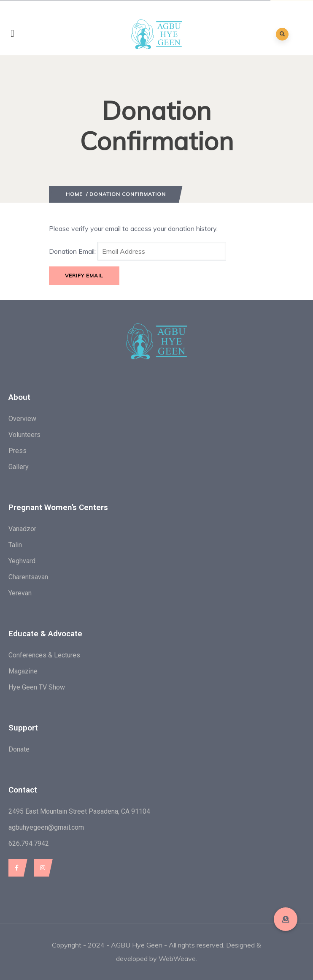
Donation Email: (72, 251)
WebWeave (177, 958)
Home (74, 194)
